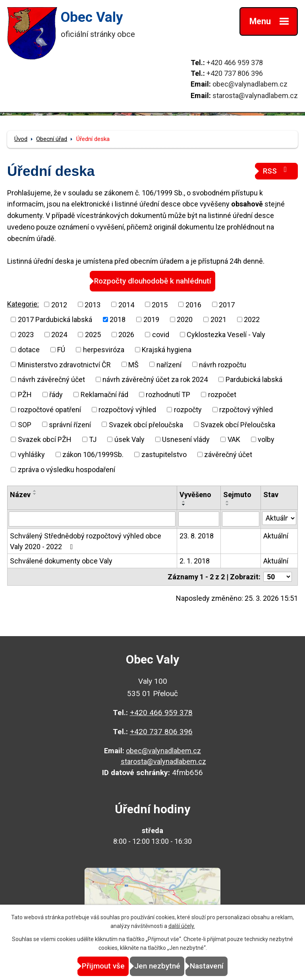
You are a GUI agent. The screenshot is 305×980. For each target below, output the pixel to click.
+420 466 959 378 (235, 63)
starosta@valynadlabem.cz (255, 95)
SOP (25, 424)
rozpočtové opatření (49, 410)
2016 (193, 304)
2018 (118, 319)
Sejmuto (237, 495)
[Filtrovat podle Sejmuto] (241, 519)
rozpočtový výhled (127, 410)
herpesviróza (104, 350)
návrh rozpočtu (223, 364)
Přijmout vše (103, 966)
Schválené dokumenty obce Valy (61, 561)
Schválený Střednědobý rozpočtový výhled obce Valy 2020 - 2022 (86, 541)
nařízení (169, 364)
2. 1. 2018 (195, 561)
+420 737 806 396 (235, 73)
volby (266, 439)
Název (20, 495)
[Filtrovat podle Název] (92, 519)
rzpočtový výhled (246, 410)
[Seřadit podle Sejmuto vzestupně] (228, 502)
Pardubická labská (254, 379)
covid (161, 335)
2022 (252, 319)
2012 (59, 304)
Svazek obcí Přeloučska (238, 424)
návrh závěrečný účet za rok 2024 (155, 379)
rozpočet (222, 395)
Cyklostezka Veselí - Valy (226, 335)
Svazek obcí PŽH (45, 439)
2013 (93, 304)
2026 (126, 335)
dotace (29, 350)
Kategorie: (23, 304)
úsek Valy (129, 439)
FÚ (61, 350)
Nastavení (207, 966)
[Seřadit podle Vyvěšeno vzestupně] (184, 502)
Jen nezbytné (157, 966)
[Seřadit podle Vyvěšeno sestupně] (184, 505)
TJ (93, 439)
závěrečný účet (228, 454)
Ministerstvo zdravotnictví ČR (64, 364)
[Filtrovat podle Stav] (279, 518)
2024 (59, 335)
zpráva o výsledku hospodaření (67, 470)
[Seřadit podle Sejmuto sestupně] (228, 505)
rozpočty (188, 410)
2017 (227, 304)
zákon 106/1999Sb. (93, 454)
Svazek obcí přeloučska (146, 424)
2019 (151, 319)
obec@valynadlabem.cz (250, 84)
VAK (234, 439)
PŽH (25, 395)
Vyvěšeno (195, 495)
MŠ (133, 364)
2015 (160, 304)
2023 (26, 335)
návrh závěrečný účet (51, 379)
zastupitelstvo (164, 454)
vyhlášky (31, 454)
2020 (185, 319)
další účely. (182, 926)
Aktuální (276, 536)
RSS (276, 171)
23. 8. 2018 (197, 536)
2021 (218, 319)
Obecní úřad (52, 139)
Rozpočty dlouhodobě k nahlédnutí (153, 281)
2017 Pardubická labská (55, 319)
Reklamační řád (104, 395)
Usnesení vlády (186, 439)
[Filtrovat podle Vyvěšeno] (199, 519)
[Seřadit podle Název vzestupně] (35, 491)
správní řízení (70, 424)
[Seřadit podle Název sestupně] (35, 494)
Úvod (21, 139)
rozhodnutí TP (168, 395)
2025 (93, 335)
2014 (126, 304)
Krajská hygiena (167, 350)
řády (56, 395)
